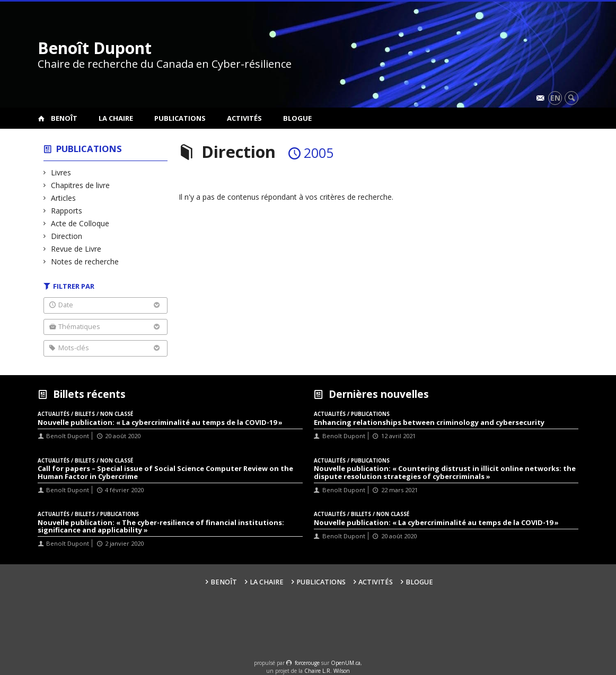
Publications (180, 118)
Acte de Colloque (80, 223)
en (555, 98)
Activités (244, 118)
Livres (61, 172)
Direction (67, 236)
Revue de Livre (76, 249)
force (307, 663)
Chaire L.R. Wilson (327, 671)
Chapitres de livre (81, 185)
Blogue (297, 118)
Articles (64, 198)
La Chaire (116, 118)
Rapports (67, 211)
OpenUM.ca (346, 663)
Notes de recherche (85, 261)
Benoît (64, 118)
